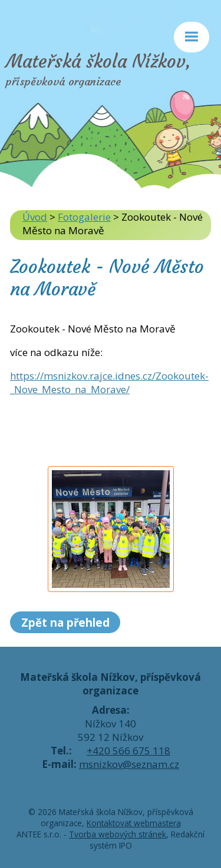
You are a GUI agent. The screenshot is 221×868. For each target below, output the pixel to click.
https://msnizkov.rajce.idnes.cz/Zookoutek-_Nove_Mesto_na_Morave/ (109, 383)
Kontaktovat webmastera (134, 823)
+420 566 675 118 (128, 751)
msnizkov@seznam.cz (129, 764)
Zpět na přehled (65, 622)
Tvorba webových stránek (118, 834)
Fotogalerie (84, 217)
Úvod (35, 217)
